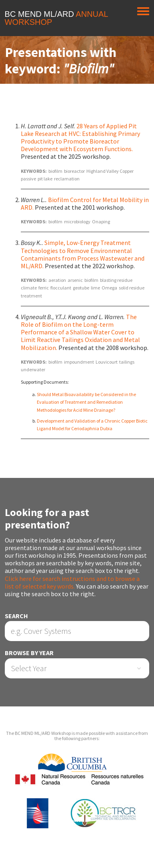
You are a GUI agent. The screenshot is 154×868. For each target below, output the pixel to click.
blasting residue (116, 280)
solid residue (132, 288)
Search (16, 616)
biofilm (55, 171)
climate (29, 288)
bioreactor (74, 171)
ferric (44, 288)
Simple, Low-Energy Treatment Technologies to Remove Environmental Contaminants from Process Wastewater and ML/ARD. (83, 254)
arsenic (75, 280)
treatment (31, 296)
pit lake (45, 179)
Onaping (101, 222)
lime (95, 288)
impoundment (79, 362)
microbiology (77, 222)
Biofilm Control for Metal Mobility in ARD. (85, 203)
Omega (109, 288)
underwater (33, 369)
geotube (81, 288)
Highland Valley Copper (110, 171)
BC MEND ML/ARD (56, 18)
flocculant (61, 288)
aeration (57, 280)
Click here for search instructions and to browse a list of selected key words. (72, 582)
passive (28, 179)
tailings (127, 362)
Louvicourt (107, 362)
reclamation (67, 179)
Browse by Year (29, 653)
